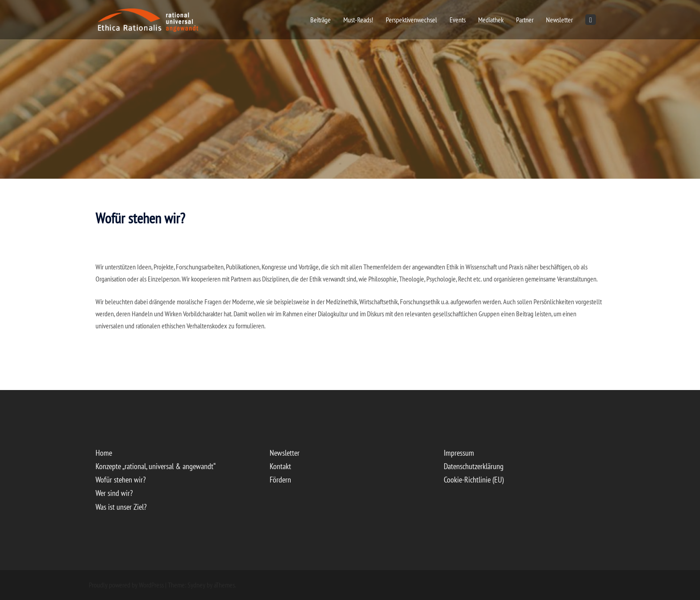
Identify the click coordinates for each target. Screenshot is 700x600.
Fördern (280, 480)
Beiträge (321, 20)
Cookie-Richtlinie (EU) (474, 480)
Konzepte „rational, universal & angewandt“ (156, 466)
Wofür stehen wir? (121, 480)
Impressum (459, 453)
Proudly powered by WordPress (126, 585)
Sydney (196, 585)
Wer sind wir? (114, 493)
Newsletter (559, 20)
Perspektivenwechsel (411, 20)
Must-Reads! (358, 20)
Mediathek (491, 20)
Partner (525, 20)
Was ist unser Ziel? (121, 507)
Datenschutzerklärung (474, 466)
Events (458, 20)
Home (104, 453)
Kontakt (280, 466)
